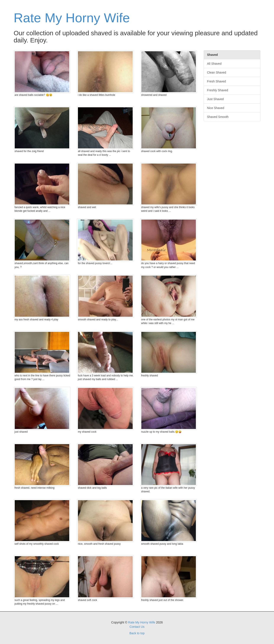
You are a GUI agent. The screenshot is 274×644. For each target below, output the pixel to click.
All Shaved (214, 64)
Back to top (137, 633)
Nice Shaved (216, 108)
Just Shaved (215, 99)
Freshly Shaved (218, 90)
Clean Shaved (217, 72)
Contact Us (137, 627)
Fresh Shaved (217, 81)
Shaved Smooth (218, 117)
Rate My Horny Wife (72, 18)
